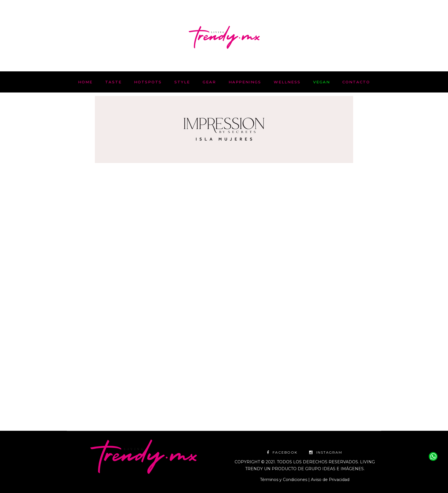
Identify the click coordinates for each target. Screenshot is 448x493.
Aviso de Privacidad (330, 480)
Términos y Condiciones (284, 480)
